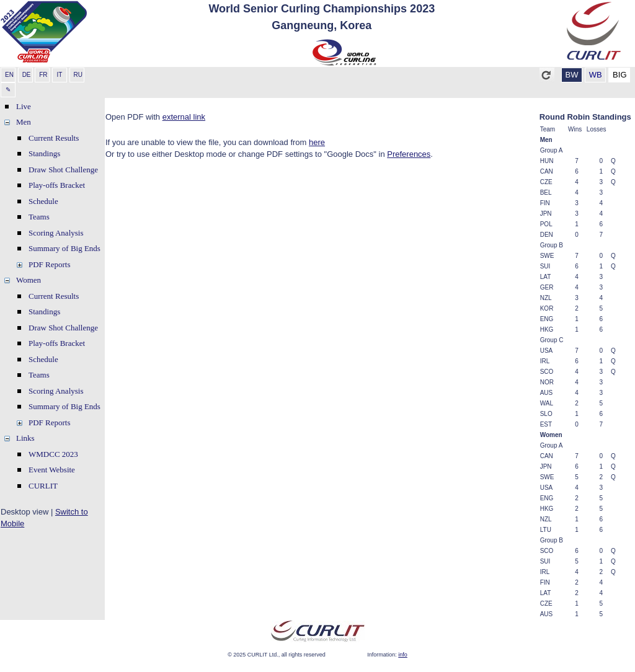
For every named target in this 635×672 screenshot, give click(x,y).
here (317, 142)
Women (29, 280)
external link (184, 117)
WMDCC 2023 (53, 454)
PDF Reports (50, 264)
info (403, 655)
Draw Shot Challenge (63, 170)
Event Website (52, 470)
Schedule (43, 201)
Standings (44, 153)
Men (24, 122)
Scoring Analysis (56, 233)
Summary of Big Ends (64, 248)
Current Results (54, 138)
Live (24, 106)
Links (25, 438)
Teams (39, 217)
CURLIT (43, 486)
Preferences (409, 154)
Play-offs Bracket (57, 185)
